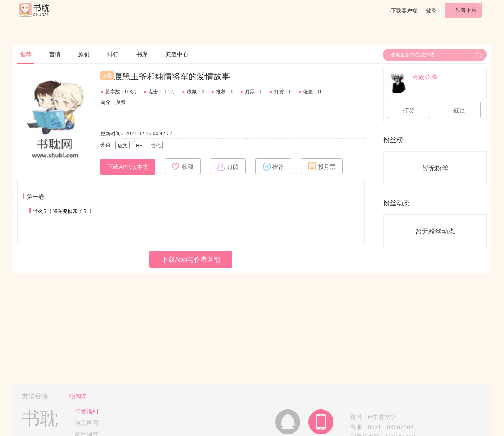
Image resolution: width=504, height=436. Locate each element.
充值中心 (177, 54)
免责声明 (86, 423)
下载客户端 (404, 10)
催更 (459, 110)
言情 (55, 54)
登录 (431, 10)
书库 (142, 54)
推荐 (26, 54)
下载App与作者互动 (191, 259)
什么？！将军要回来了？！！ (65, 211)
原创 (84, 54)
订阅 (228, 166)
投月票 (322, 166)
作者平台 (466, 10)
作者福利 (86, 411)
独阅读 (78, 396)
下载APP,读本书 (128, 167)
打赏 (409, 110)
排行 (113, 54)
